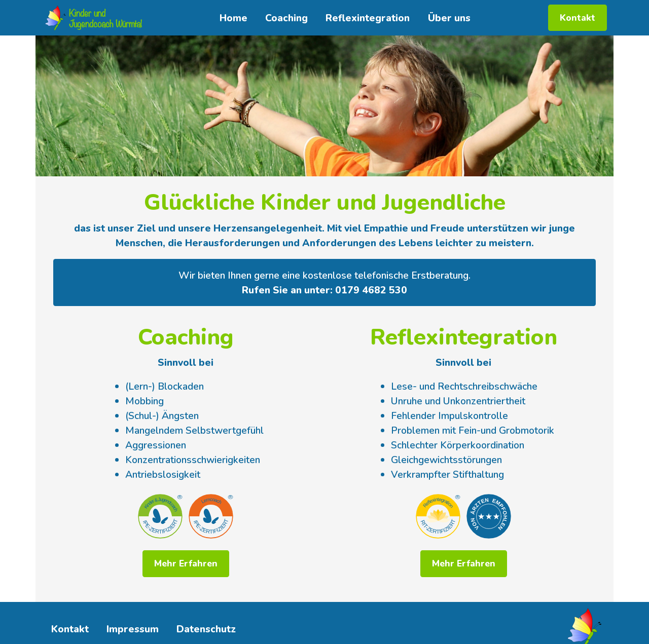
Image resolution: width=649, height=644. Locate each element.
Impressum (133, 629)
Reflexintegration (368, 18)
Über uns (449, 18)
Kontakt (578, 18)
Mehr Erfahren (186, 563)
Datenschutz (206, 629)
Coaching (286, 18)
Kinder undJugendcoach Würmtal (105, 18)
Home (233, 18)
